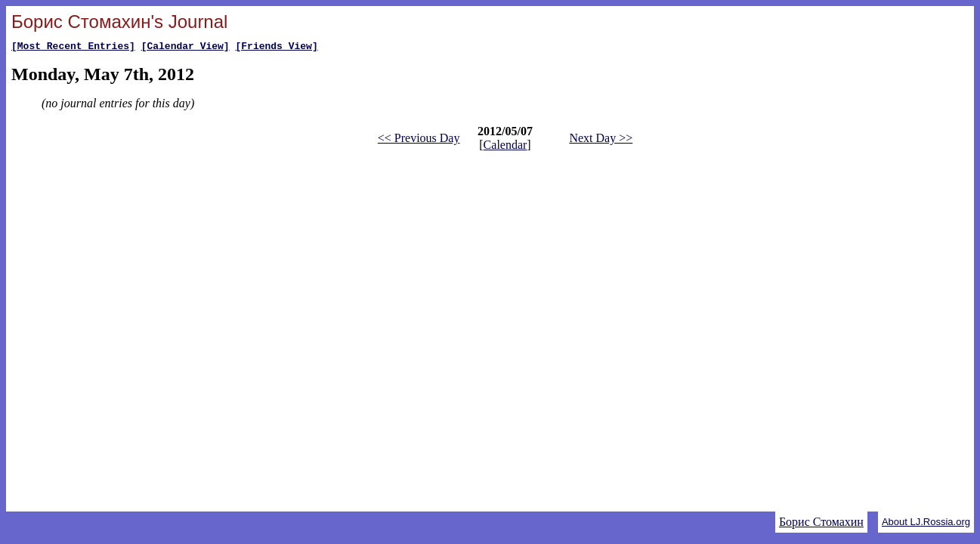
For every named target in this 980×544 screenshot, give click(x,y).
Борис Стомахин (821, 522)
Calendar (505, 147)
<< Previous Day (419, 140)
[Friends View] (276, 48)
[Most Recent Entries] (73, 48)
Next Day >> (601, 140)
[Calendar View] (185, 48)
